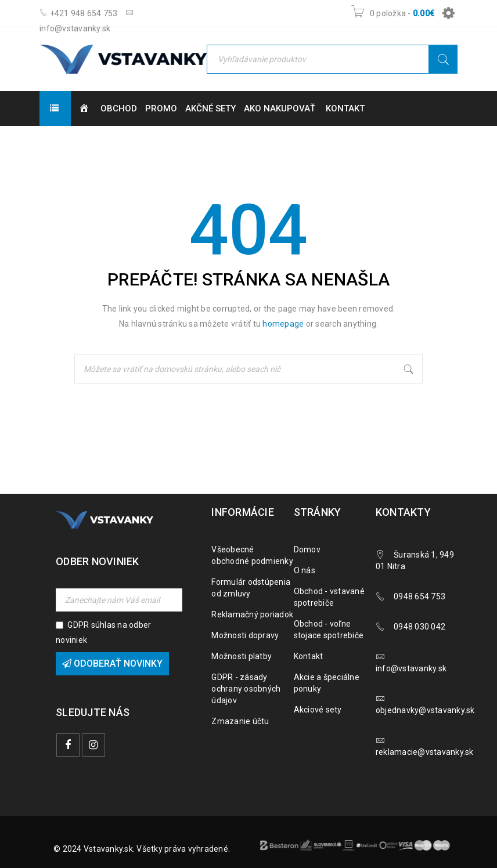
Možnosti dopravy (245, 635)
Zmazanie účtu (240, 721)
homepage (283, 324)
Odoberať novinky (112, 663)
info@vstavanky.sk (411, 668)
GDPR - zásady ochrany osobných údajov (246, 689)
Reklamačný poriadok (252, 614)
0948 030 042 (419, 627)
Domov (307, 549)
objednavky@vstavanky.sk (425, 710)
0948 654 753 (419, 596)
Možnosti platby (242, 656)
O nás (305, 570)
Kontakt (309, 656)
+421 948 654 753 (79, 13)
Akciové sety (318, 710)
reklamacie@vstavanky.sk (425, 752)
